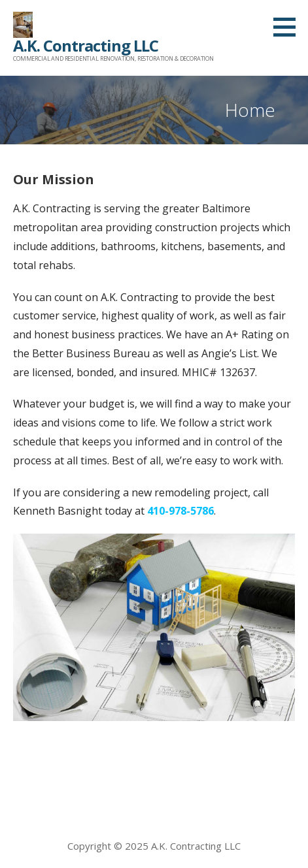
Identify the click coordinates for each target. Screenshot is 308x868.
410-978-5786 (180, 511)
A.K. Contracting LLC (86, 45)
